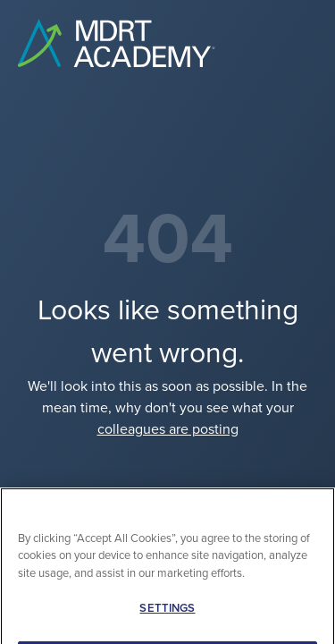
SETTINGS (167, 617)
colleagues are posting (168, 429)
